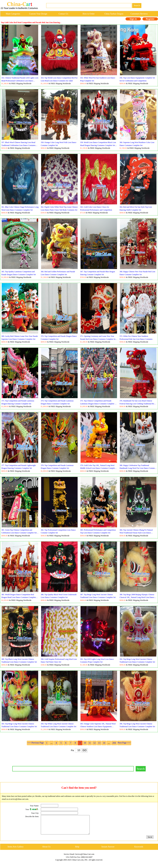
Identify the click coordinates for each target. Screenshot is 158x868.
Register (150, 19)
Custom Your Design (38, 14)
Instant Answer (108, 850)
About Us (46, 850)
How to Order (89, 14)
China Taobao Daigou (114, 14)
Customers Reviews (139, 14)
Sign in (133, 19)
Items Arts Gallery (15, 850)
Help (77, 850)
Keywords (139, 850)
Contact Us (63, 14)
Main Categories (13, 14)
